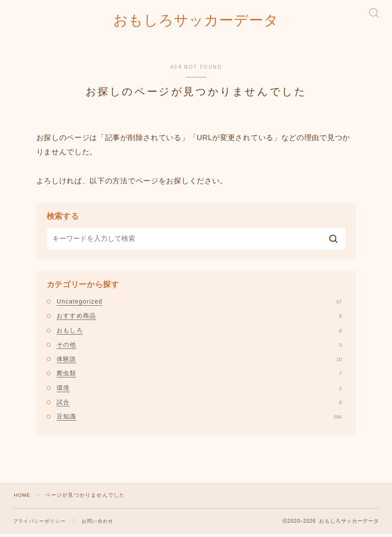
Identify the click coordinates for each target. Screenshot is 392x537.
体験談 (199, 362)
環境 (199, 390)
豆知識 (199, 419)
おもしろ (199, 333)
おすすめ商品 (199, 319)
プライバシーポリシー (39, 524)
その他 (199, 347)
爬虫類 (199, 376)
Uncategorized (199, 304)
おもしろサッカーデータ (196, 22)
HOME (23, 498)
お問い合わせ (97, 524)
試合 (199, 405)
